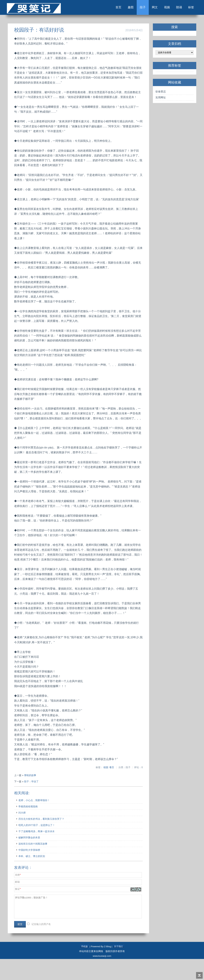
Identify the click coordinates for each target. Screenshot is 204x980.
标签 (187, 8)
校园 (105, 789)
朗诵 (174, 8)
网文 (148, 8)
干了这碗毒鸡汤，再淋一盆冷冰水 (39, 853)
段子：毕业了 (34, 803)
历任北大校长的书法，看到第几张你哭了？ (44, 840)
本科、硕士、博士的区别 (34, 877)
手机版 (84, 967)
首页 (109, 8)
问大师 (24, 834)
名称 (20, 896)
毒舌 (111, 789)
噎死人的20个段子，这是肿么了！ (39, 846)
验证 (20, 910)
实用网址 (159, 99)
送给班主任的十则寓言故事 (35, 865)
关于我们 (119, 967)
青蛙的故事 (32, 796)
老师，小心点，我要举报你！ (36, 821)
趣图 (122, 8)
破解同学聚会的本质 (32, 859)
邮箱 (20, 903)
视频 (161, 8)
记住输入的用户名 (43, 945)
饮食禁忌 (159, 93)
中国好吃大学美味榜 (32, 871)
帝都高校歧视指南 (30, 828)
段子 (135, 8)
